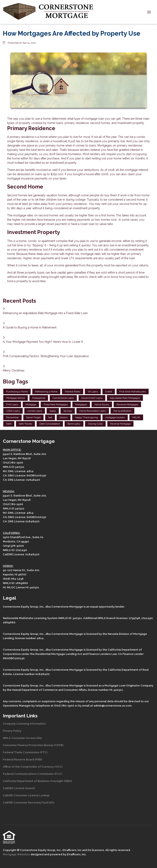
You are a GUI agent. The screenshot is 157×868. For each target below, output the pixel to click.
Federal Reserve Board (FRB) (22, 759)
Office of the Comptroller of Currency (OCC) (33, 767)
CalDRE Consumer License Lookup (26, 795)
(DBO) (68, 781)
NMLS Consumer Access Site (22, 738)
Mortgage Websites (17, 854)
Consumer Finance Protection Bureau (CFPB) (33, 745)
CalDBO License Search (19, 788)
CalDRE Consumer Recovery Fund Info (29, 802)
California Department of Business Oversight (33, 781)
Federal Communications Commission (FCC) (32, 774)
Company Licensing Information (24, 724)
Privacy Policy (12, 731)
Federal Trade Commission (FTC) (25, 752)
